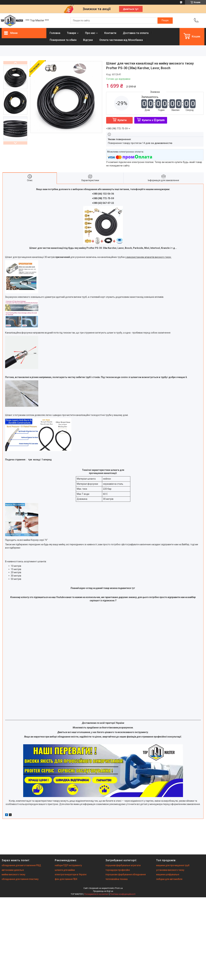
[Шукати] (165, 21)
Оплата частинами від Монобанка (121, 40)
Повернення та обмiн (63, 40)
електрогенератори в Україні (71, 874)
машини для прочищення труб (173, 865)
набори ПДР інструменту (68, 865)
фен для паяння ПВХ (66, 879)
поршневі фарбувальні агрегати (123, 865)
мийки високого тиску (13, 874)
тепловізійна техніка (116, 879)
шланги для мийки (65, 870)
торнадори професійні (118, 870)
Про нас (90, 33)
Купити (122, 120)
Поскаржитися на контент (96, 894)
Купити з (153, 120)
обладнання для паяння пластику (20, 879)
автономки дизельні (13, 870)
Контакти (110, 33)
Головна (55, 33)
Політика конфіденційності (123, 894)
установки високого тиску (170, 870)
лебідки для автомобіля (169, 879)
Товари (71, 33)
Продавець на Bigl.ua (103, 891)
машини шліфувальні (168, 874)
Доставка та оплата (136, 33)
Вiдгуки (88, 40)
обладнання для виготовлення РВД (21, 865)
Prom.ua (119, 888)
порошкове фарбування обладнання (126, 874)
